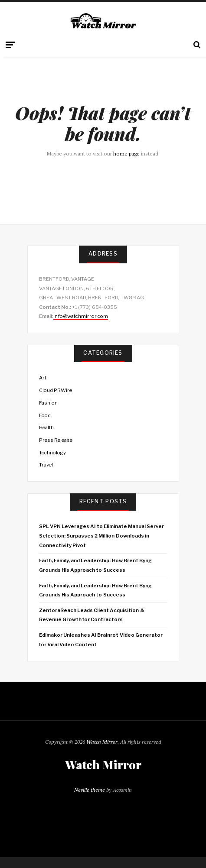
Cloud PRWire (56, 390)
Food (45, 415)
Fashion (48, 403)
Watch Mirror (102, 742)
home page (126, 154)
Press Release (56, 440)
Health (46, 428)
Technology (52, 453)
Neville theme (90, 790)
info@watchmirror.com (81, 316)
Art (43, 378)
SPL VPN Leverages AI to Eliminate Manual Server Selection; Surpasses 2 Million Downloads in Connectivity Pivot (102, 536)
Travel (46, 465)
